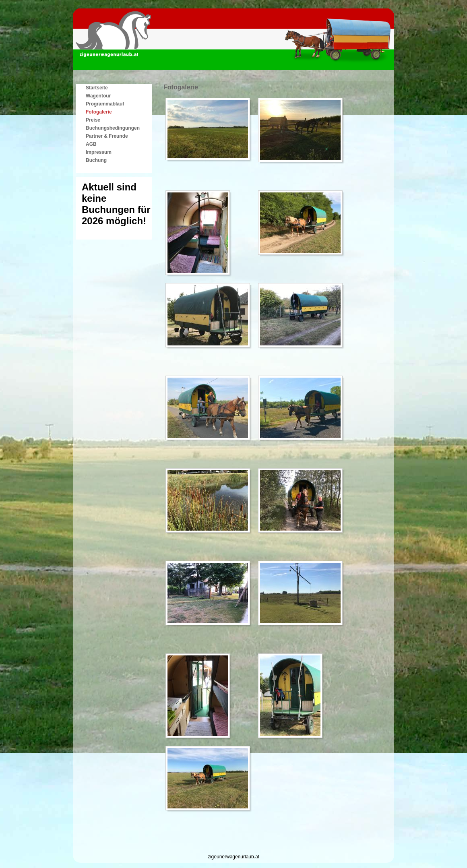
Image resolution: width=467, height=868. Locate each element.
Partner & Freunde (107, 136)
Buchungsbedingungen (113, 128)
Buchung (96, 160)
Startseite (97, 88)
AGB (91, 144)
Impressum (99, 152)
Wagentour (98, 96)
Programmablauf (105, 104)
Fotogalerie (99, 112)
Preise (93, 120)
